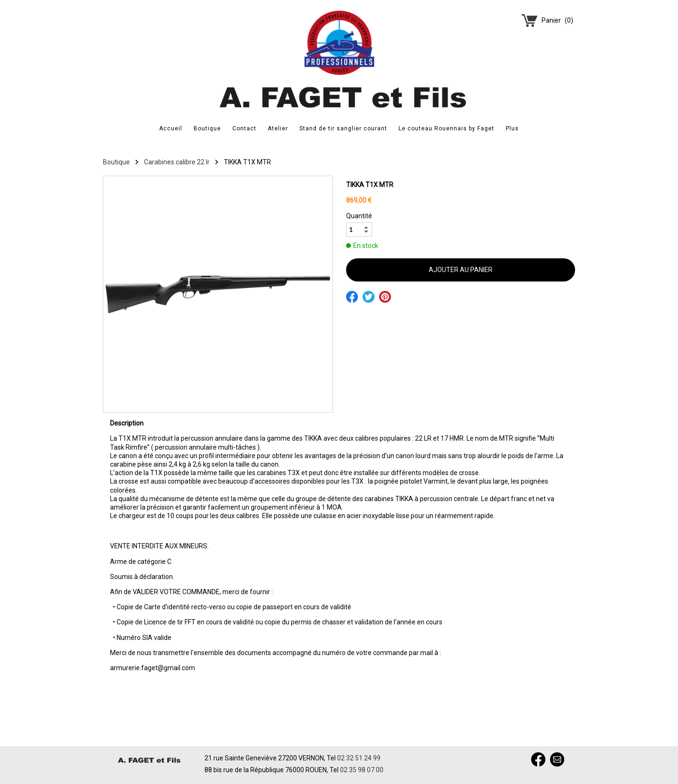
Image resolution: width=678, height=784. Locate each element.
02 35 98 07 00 (362, 770)
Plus (512, 128)
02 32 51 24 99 (359, 758)
